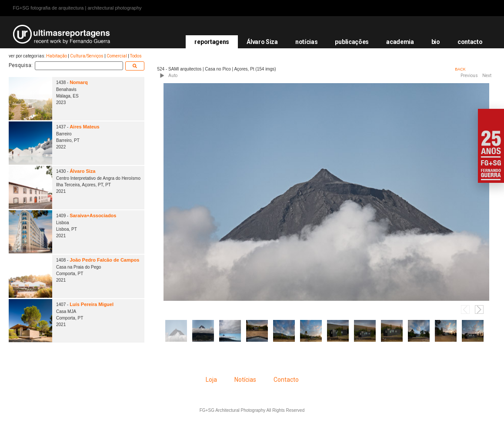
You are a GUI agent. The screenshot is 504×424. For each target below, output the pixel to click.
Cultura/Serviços (87, 56)
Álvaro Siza (262, 42)
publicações (352, 42)
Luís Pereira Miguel (92, 304)
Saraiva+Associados (93, 215)
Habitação (57, 56)
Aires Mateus (84, 127)
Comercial (117, 56)
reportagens (212, 42)
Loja (211, 380)
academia (400, 42)
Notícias (245, 380)
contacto (470, 42)
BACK (460, 69)
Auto (173, 76)
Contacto (286, 380)
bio (436, 42)
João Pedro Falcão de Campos (104, 260)
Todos (136, 56)
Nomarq (79, 82)
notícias (307, 42)
